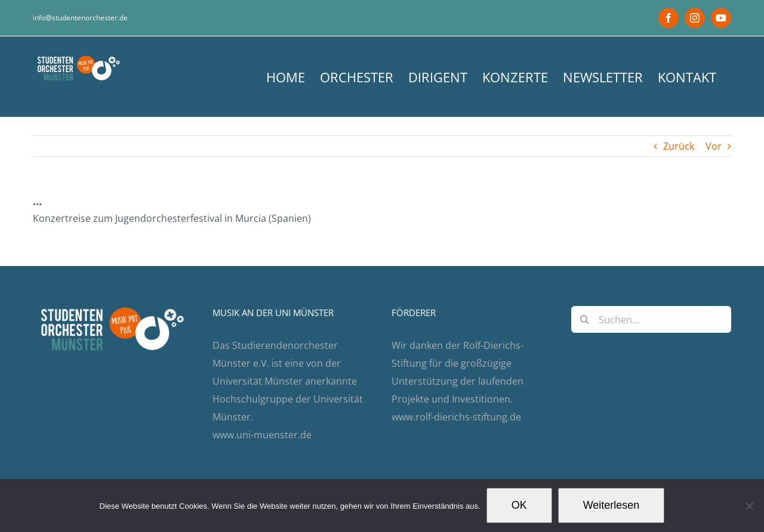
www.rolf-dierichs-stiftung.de (456, 417)
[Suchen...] (651, 319)
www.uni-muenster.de (262, 435)
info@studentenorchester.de (80, 18)
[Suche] (585, 319)
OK (519, 505)
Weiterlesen (611, 505)
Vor (714, 146)
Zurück (679, 146)
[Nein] (749, 506)
